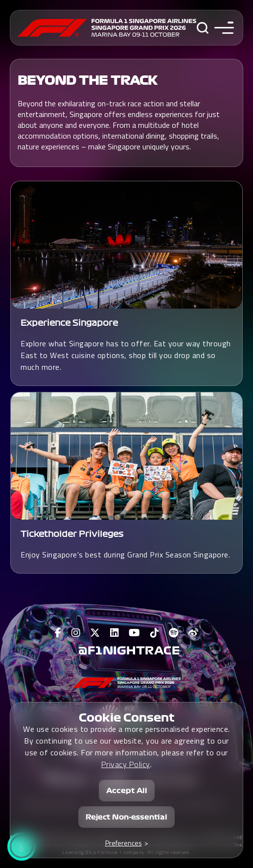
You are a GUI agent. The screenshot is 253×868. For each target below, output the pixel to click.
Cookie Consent (127, 717)
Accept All (127, 790)
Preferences (124, 842)
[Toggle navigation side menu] (222, 28)
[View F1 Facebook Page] (58, 633)
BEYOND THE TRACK (87, 81)
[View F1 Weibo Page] (194, 633)
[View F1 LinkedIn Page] (115, 633)
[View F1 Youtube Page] (135, 633)
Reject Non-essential (126, 816)
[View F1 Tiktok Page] (155, 633)
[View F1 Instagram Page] (76, 633)
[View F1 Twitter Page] (95, 633)
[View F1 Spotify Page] (174, 633)
